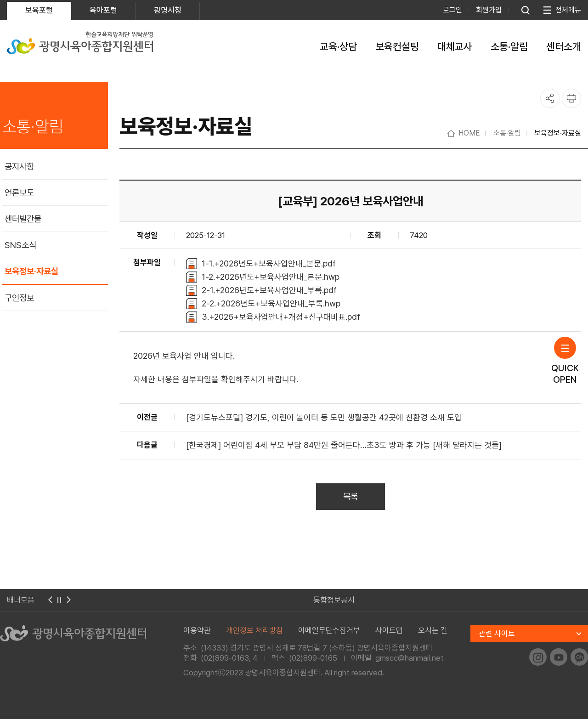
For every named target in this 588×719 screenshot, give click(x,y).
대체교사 (455, 46)
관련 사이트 (497, 634)
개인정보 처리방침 (254, 630)
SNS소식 (20, 245)
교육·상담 (338, 46)
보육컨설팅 (397, 46)
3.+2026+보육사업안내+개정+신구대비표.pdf (281, 317)
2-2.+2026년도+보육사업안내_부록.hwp (271, 303)
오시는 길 (433, 630)
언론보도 (19, 193)
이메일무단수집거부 (329, 630)
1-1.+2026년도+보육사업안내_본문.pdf (269, 263)
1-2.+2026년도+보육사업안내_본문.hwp (271, 277)
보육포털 (39, 10)
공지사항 (19, 167)
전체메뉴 (568, 10)
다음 (68, 600)
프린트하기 (571, 98)
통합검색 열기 (526, 10)
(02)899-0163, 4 (229, 658)
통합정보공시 (334, 600)
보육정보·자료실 (31, 271)
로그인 (452, 10)
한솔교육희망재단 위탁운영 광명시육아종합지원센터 (80, 43)
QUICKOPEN (565, 361)
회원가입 (489, 10)
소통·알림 (509, 46)
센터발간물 (23, 219)
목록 (351, 496)
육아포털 (103, 10)
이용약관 (197, 630)
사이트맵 (389, 630)
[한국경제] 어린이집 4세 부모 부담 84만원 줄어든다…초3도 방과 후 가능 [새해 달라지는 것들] (344, 445)
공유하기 (550, 98)
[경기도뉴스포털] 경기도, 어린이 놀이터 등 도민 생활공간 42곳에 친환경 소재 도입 (324, 417)
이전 (50, 600)
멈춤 (59, 600)
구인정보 (19, 298)
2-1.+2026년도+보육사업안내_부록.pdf (269, 290)
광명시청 (168, 10)
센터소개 (564, 46)
